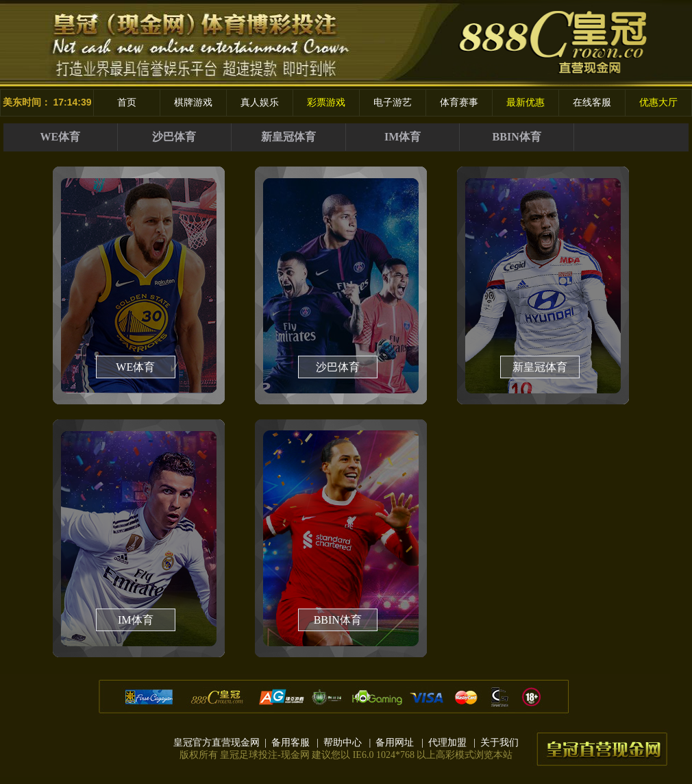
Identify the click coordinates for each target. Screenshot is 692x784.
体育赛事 (459, 102)
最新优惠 (526, 102)
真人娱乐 (260, 102)
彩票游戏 (326, 102)
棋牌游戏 (193, 102)
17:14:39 (72, 102)
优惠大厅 (658, 102)
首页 (127, 102)
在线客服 (592, 102)
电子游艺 (393, 102)
